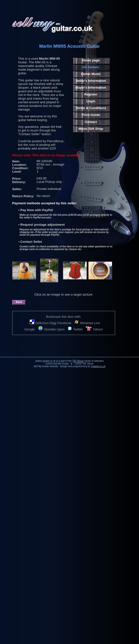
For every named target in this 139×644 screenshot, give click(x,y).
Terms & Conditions (91, 108)
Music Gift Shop (91, 129)
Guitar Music (91, 74)
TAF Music (78, 361)
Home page (91, 60)
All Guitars (91, 67)
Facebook (64, 323)
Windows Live (87, 323)
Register (91, 94)
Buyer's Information (91, 88)
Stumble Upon (51, 329)
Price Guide (91, 115)
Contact (91, 122)
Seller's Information (91, 81)
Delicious (39, 323)
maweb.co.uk (98, 366)
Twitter (75, 329)
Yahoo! (94, 329)
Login (91, 101)
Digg (53, 323)
